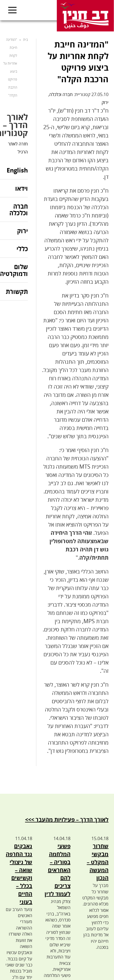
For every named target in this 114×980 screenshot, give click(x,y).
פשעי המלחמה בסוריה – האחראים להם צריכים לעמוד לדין (58, 870)
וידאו (21, 188)
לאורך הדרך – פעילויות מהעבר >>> (67, 820)
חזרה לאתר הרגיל (18, 148)
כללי (22, 249)
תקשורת (17, 291)
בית (25, 40)
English (17, 170)
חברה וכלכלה (61, 94)
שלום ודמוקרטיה (14, 270)
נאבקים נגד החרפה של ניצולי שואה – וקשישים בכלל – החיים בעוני (19, 874)
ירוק (105, 102)
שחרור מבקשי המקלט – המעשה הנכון (98, 862)
